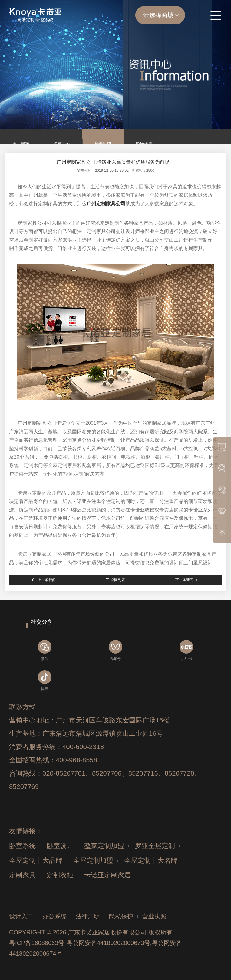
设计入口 (21, 916)
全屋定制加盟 (93, 861)
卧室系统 (22, 846)
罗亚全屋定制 (155, 846)
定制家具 (22, 875)
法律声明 (88, 916)
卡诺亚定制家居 (107, 875)
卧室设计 (60, 846)
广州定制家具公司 (106, 204)
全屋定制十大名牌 (151, 861)
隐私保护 (121, 916)
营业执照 (154, 916)
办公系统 (54, 916)
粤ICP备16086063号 (37, 943)
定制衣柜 (60, 875)
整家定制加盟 (104, 846)
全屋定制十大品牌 (36, 861)
